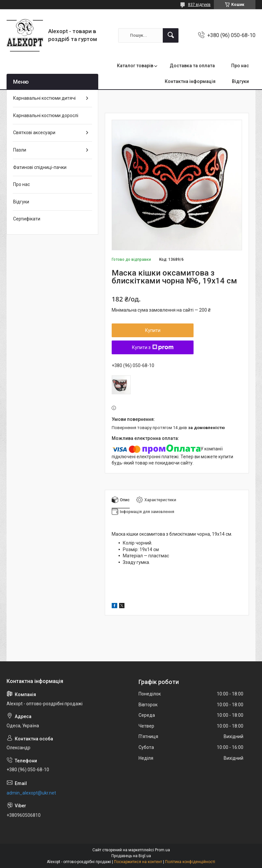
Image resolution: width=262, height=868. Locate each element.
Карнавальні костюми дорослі (46, 115)
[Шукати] (171, 35)
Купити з (153, 347)
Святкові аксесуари (34, 133)
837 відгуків (199, 5)
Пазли (20, 150)
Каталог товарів (135, 66)
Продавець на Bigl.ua (131, 856)
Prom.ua (162, 850)
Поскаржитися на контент (138, 862)
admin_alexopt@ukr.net (31, 793)
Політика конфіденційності (190, 862)
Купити (153, 330)
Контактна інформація (190, 81)
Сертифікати (27, 219)
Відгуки (240, 81)
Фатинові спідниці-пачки (40, 167)
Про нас (240, 66)
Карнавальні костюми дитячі (44, 98)
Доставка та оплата (192, 66)
